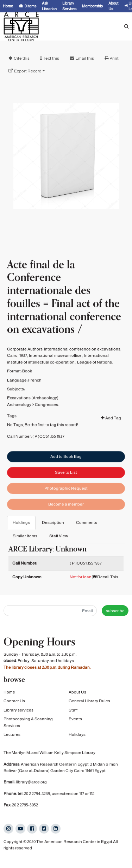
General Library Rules (89, 701)
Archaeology (19, 417)
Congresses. (47, 417)
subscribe (115, 611)
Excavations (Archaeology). (33, 411)
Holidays (77, 734)
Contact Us (14, 701)
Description (53, 522)
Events (75, 719)
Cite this (22, 58)
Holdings (21, 522)
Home (9, 692)
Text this (51, 58)
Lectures (12, 734)
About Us (77, 692)
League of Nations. (95, 374)
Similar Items (25, 536)
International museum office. (56, 368)
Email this (85, 58)
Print (114, 58)
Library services (18, 710)
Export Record (28, 71)
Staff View (59, 536)
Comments (87, 522)
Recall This (105, 577)
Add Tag (111, 431)
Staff (73, 710)
